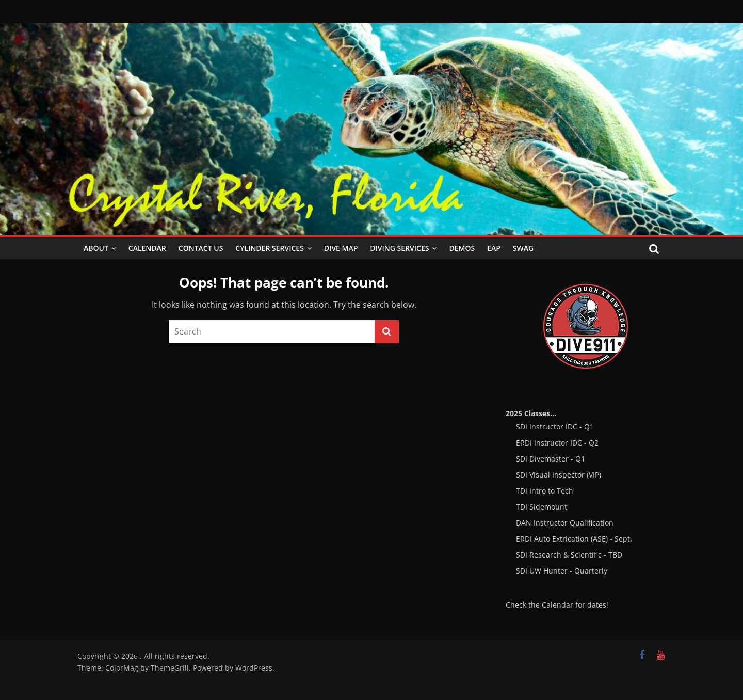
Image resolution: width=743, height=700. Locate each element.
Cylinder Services (270, 248)
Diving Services (399, 248)
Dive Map (341, 248)
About (96, 248)
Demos (462, 248)
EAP (494, 248)
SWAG (523, 248)
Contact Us (201, 248)
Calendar (147, 248)
